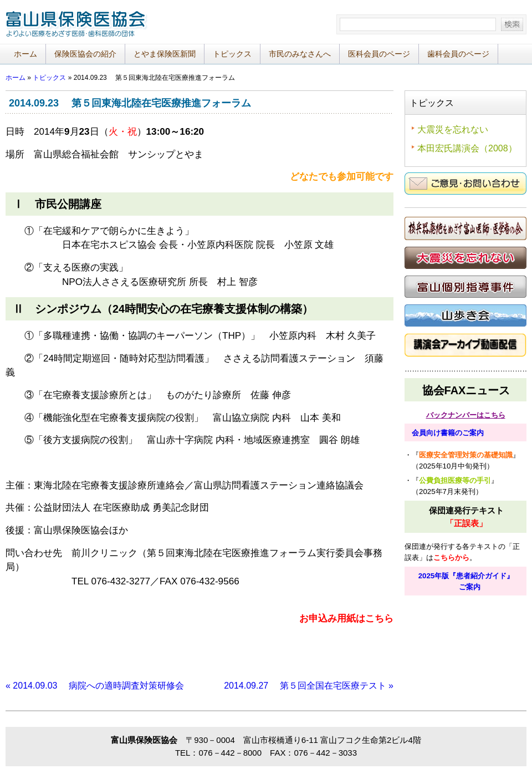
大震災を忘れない (453, 129)
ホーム (25, 54)
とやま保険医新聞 (165, 54)
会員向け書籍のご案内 (448, 433)
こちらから (451, 557)
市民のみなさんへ (300, 54)
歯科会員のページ (458, 54)
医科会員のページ (379, 54)
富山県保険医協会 (78, 27)
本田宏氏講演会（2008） (467, 148)
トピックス (232, 54)
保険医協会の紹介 (85, 54)
